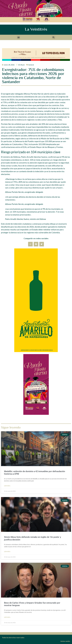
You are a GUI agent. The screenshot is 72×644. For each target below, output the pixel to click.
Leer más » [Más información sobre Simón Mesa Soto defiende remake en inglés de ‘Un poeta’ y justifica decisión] (7, 552)
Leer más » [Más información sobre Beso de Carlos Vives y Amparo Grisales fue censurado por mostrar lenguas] (7, 617)
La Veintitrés (36, 30)
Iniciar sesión (65, 641)
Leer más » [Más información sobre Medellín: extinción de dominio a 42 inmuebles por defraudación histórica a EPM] (7, 486)
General (31, 65)
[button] (18, 37)
